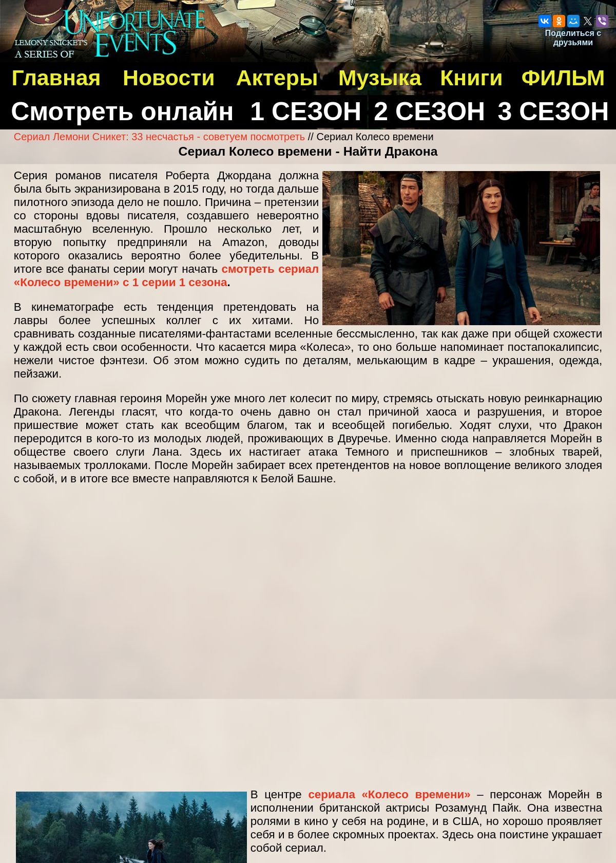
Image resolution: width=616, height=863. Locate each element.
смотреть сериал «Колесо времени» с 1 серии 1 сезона (166, 276)
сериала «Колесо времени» (389, 794)
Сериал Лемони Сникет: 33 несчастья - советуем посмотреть (159, 137)
